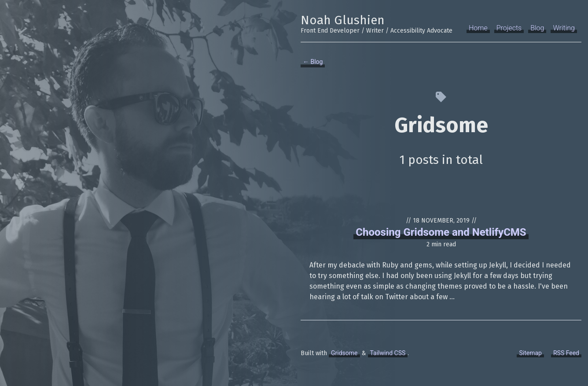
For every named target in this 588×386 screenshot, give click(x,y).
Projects (509, 28)
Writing (564, 28)
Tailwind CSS (388, 353)
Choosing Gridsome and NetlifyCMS (441, 232)
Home (478, 28)
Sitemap (530, 353)
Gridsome (344, 353)
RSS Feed (566, 353)
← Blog (313, 62)
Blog (537, 28)
